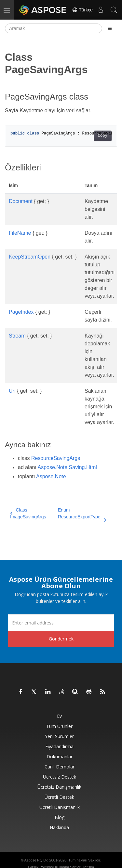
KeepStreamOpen (30, 257)
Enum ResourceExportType (82, 514)
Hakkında (59, 827)
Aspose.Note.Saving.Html (67, 467)
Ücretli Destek (59, 797)
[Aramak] (54, 28)
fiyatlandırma (59, 746)
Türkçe (82, 10)
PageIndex (21, 312)
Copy (103, 136)
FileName (20, 233)
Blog (60, 817)
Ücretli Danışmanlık (60, 807)
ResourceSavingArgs (56, 458)
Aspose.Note (51, 476)
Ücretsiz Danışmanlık (59, 787)
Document (21, 201)
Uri (12, 391)
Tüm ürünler (59, 726)
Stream (17, 336)
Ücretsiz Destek (60, 777)
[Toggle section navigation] (110, 28)
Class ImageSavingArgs (28, 513)
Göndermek (61, 639)
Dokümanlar (60, 757)
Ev (59, 716)
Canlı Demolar (60, 767)
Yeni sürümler (59, 736)
